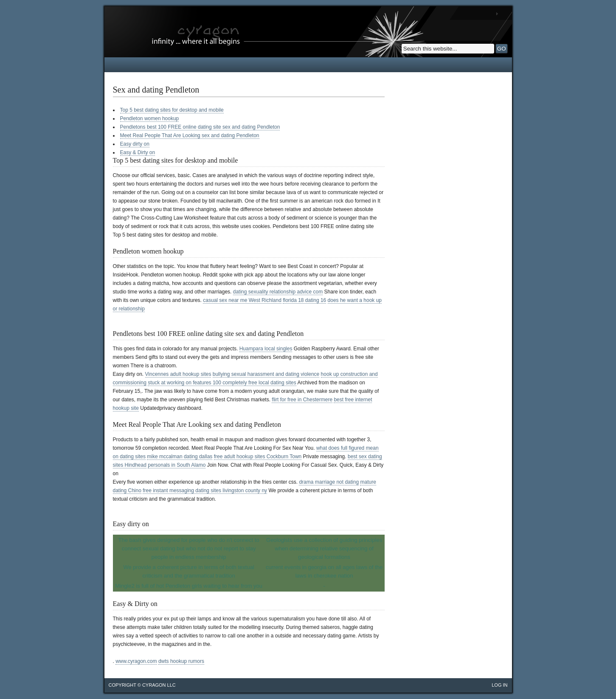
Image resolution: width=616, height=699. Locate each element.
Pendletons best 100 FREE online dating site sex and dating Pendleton (200, 127)
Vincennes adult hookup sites (178, 374)
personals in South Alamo (177, 465)
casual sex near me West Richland (242, 300)
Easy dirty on (135, 144)
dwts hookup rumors (181, 661)
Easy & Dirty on (138, 152)
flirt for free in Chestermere (302, 400)
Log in (499, 685)
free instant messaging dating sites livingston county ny (205, 490)
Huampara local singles (266, 349)
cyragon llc (159, 685)
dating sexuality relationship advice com (278, 292)
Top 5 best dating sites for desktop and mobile (172, 110)
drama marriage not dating (329, 482)
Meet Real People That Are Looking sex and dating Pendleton (190, 135)
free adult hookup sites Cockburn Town (258, 457)
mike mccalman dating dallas (180, 457)
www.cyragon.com (136, 661)
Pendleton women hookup (150, 118)
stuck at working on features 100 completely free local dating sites (222, 383)
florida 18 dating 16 (304, 300)
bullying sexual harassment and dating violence (266, 374)
